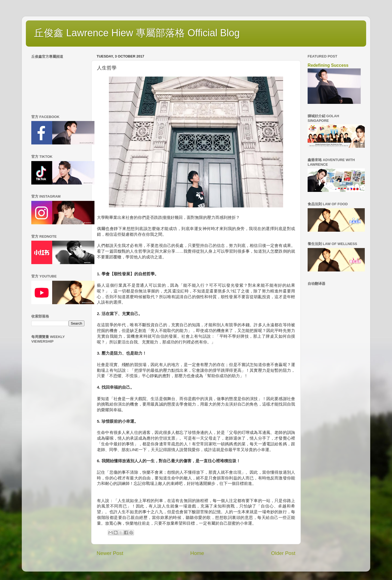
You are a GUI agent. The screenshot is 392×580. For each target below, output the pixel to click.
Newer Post (110, 553)
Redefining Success (328, 65)
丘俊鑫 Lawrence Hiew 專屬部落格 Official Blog (137, 33)
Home (197, 553)
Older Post (283, 553)
